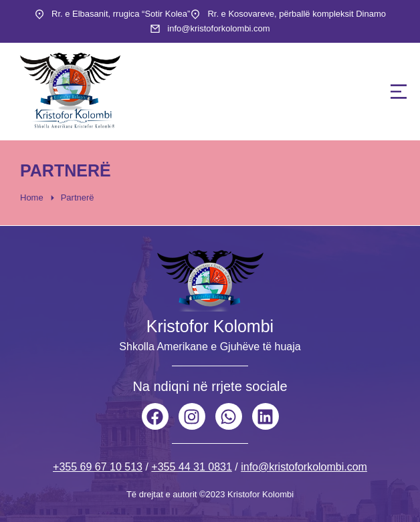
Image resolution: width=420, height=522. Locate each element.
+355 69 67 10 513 (98, 467)
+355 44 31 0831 (192, 467)
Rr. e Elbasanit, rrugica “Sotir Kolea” (121, 14)
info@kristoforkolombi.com (218, 28)
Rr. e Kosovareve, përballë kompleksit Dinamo (297, 14)
